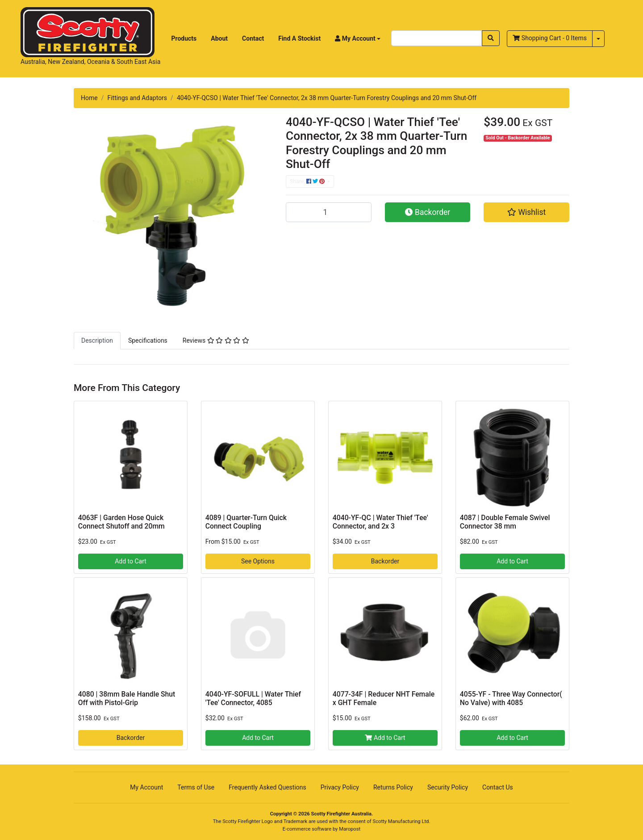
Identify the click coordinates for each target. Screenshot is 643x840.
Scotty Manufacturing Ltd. (402, 821)
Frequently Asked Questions (267, 787)
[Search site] (491, 38)
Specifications (148, 340)
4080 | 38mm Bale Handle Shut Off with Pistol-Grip (127, 698)
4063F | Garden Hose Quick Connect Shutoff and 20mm (121, 522)
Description (97, 340)
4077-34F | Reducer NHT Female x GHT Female (384, 698)
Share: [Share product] (308, 181)
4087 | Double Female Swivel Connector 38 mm (505, 522)
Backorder (428, 212)
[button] (358, 39)
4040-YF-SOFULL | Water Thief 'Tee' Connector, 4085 (253, 698)
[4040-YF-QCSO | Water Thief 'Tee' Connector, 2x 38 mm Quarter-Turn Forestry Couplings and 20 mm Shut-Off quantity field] (329, 212)
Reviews (216, 340)
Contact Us (498, 787)
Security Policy (448, 787)
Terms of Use (196, 787)
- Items (550, 38)
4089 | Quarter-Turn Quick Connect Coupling (246, 522)
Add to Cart (131, 561)
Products (184, 38)
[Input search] (437, 38)
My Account (146, 787)
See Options (258, 561)
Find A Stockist (299, 38)
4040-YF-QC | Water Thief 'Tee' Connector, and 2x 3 (380, 522)
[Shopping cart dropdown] (598, 39)
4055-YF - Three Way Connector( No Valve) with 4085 (511, 698)
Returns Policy (393, 787)
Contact (253, 38)
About (219, 38)
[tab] (97, 340)
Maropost (350, 829)
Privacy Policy (340, 787)
